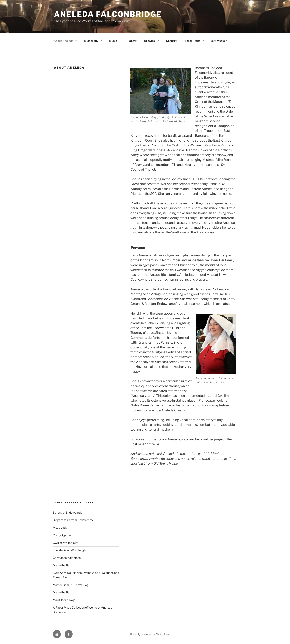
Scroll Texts (194, 41)
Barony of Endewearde (67, 512)
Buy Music (220, 41)
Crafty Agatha (62, 535)
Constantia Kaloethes (67, 558)
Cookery (171, 41)
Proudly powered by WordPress (151, 634)
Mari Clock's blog (64, 600)
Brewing (152, 41)
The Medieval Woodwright (70, 550)
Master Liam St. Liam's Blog (71, 585)
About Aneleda (65, 41)
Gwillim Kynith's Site (65, 543)
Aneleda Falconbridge (108, 14)
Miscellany (93, 41)
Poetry (132, 41)
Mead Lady (60, 528)
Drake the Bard (63, 565)
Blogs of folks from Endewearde (73, 520)
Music (115, 41)
